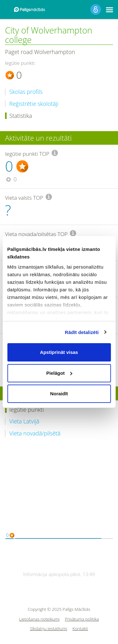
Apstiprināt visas (59, 352)
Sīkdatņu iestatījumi (48, 629)
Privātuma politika (82, 619)
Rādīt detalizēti (82, 332)
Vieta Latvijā (24, 421)
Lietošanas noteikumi (39, 619)
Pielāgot (59, 373)
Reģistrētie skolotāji (34, 104)
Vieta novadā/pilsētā (35, 433)
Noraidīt (59, 394)
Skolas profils (26, 92)
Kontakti (80, 629)
